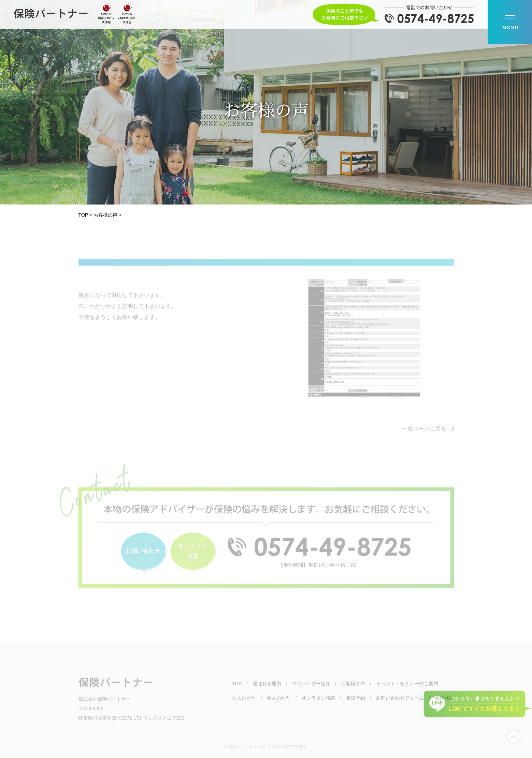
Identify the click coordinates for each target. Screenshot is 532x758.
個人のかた (279, 703)
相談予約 (356, 703)
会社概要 (444, 703)
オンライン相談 (318, 703)
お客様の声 (353, 689)
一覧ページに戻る (424, 434)
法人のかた (244, 703)
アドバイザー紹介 (311, 689)
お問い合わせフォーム (400, 703)
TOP (237, 689)
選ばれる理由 (267, 689)
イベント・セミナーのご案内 (407, 689)
